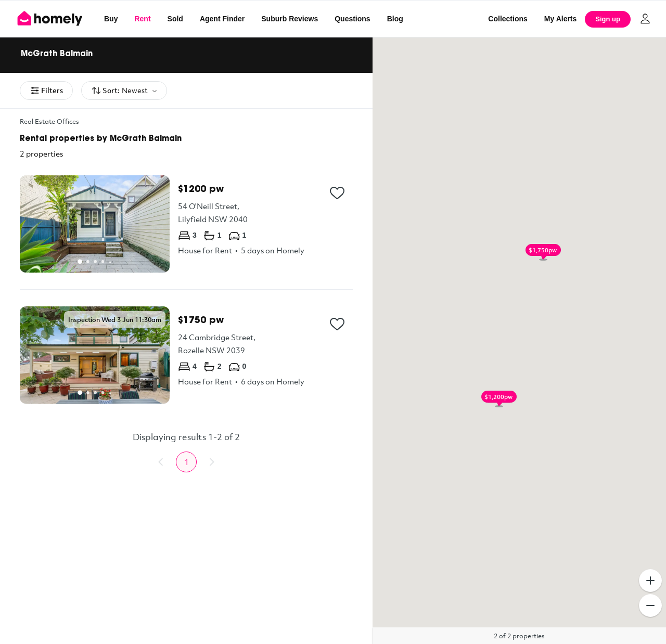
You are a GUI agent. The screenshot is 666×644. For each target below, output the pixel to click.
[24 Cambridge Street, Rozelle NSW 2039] (186, 355)
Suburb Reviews (290, 19)
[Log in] (645, 19)
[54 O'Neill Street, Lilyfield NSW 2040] (186, 224)
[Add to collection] (337, 193)
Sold (175, 19)
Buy (111, 19)
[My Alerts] (561, 19)
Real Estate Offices (49, 121)
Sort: (124, 91)
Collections (508, 19)
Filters (46, 91)
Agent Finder (222, 19)
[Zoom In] (650, 581)
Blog (395, 19)
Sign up (608, 19)
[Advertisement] (186, 566)
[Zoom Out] (650, 606)
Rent (142, 19)
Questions (352, 19)
